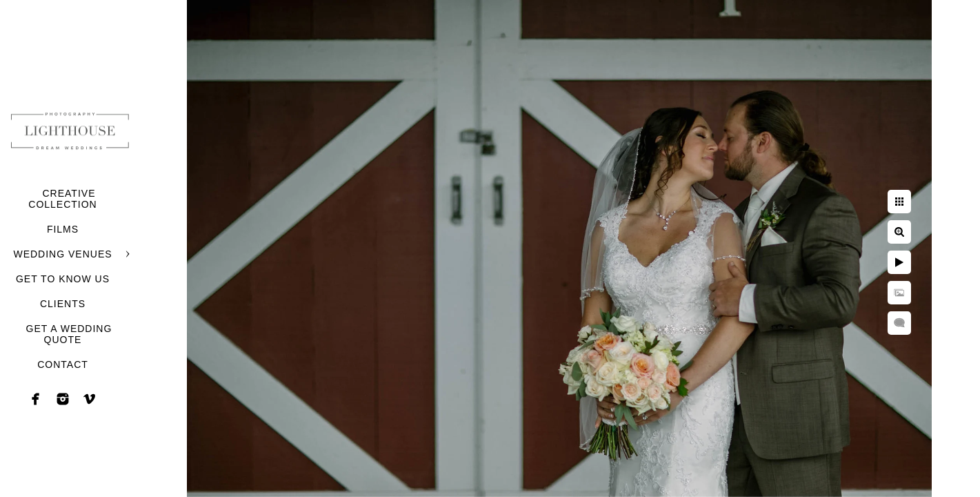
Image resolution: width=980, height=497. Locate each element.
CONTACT (63, 364)
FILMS (63, 229)
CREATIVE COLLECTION (62, 199)
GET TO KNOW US (63, 279)
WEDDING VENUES (62, 254)
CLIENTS (63, 304)
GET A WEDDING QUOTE (69, 334)
